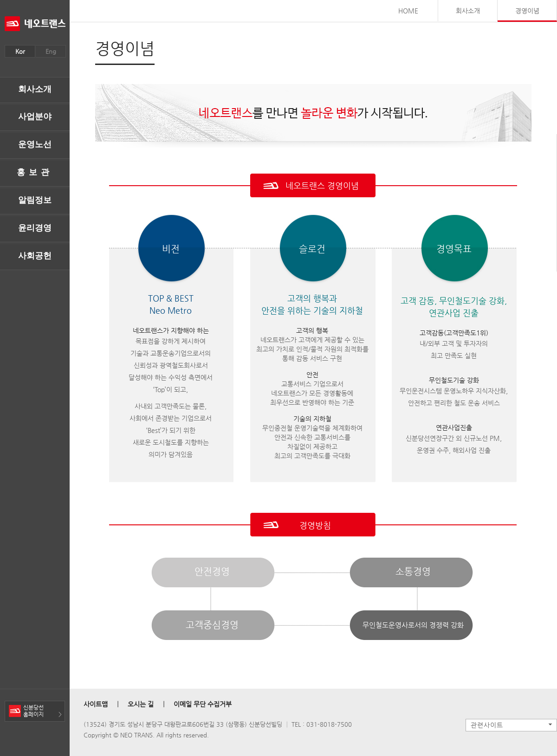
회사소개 (35, 89)
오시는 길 (141, 704)
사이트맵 (96, 704)
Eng (51, 51)
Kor (20, 51)
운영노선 (35, 144)
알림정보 (35, 200)
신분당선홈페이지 (33, 711)
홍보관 (35, 172)
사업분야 (35, 116)
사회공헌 (35, 256)
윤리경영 (35, 228)
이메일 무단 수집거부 (203, 704)
